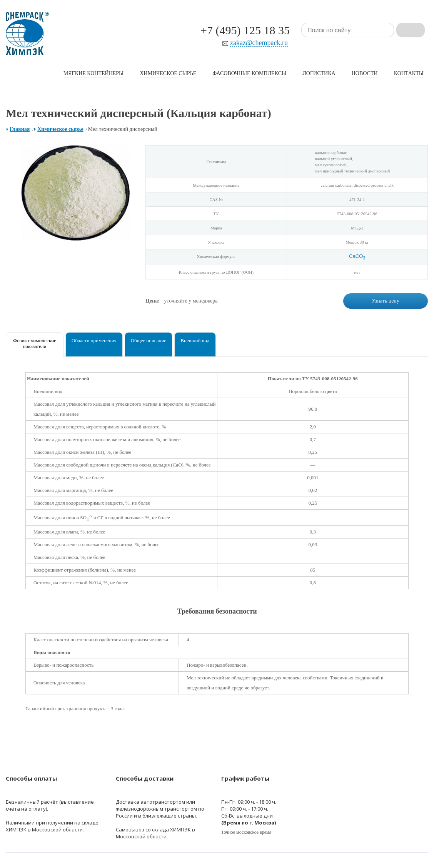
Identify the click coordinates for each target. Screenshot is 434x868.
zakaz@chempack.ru (259, 43)
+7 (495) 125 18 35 (245, 30)
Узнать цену (386, 301)
